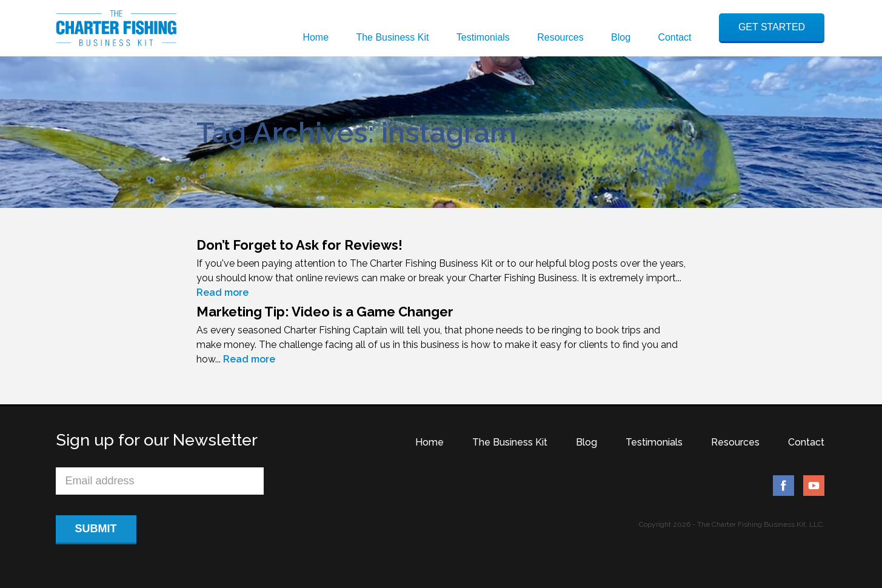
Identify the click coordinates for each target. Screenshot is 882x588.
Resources (560, 37)
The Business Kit (392, 37)
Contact (674, 37)
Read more (222, 292)
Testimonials (483, 37)
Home (316, 37)
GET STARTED (772, 27)
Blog (621, 37)
